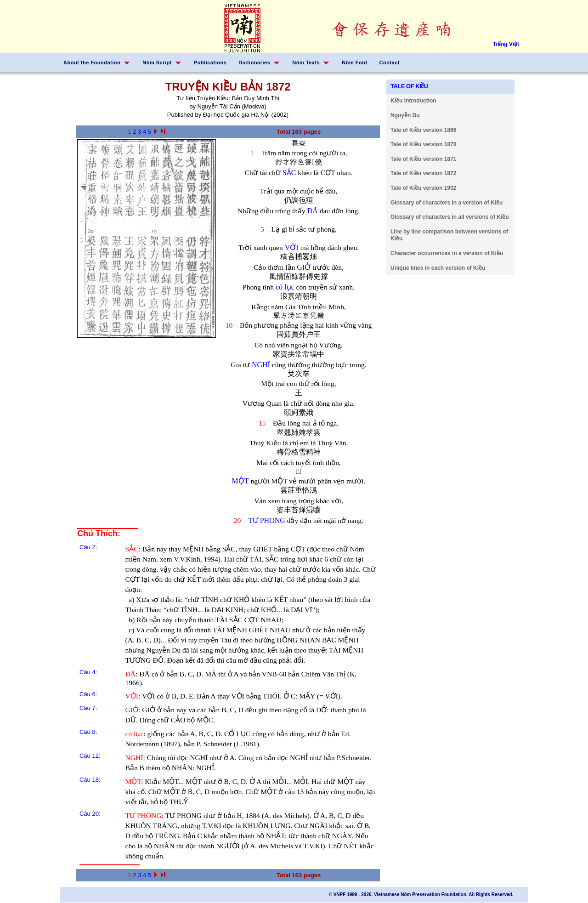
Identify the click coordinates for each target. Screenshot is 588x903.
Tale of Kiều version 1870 (424, 144)
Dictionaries (254, 62)
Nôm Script (157, 62)
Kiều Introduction (413, 101)
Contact (390, 62)
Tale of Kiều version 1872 (424, 173)
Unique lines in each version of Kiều (438, 268)
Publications (210, 62)
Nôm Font (354, 62)
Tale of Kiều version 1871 (424, 159)
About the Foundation (92, 62)
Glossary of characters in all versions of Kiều (450, 217)
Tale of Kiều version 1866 (424, 130)
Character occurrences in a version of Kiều (447, 253)
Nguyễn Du (405, 115)
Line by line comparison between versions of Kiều (449, 235)
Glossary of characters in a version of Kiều (447, 203)
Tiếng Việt (506, 44)
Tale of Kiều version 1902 (424, 188)
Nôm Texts (306, 62)
